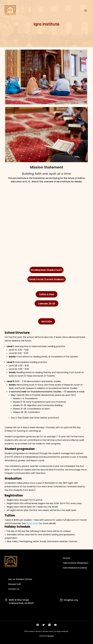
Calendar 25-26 (46, 303)
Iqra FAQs (47, 321)
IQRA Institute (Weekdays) (76, 563)
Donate (67, 558)
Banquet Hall (14, 584)
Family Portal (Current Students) (47, 279)
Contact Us (14, 589)
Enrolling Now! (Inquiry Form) (46, 270)
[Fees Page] (33, 523)
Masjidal (51, 636)
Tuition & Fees (47, 294)
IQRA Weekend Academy (75, 568)
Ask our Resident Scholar (20, 579)
